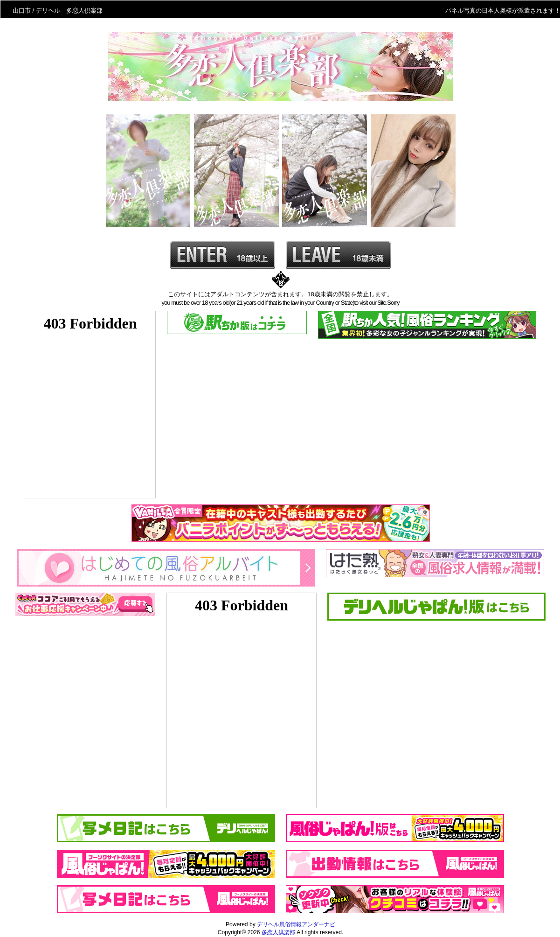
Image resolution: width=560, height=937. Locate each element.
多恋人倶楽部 (278, 932)
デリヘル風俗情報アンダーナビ (296, 924)
